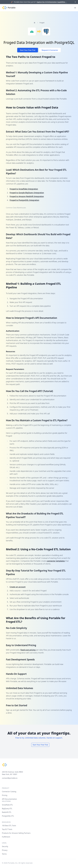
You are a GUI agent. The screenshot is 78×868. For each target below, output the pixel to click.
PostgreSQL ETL (8, 816)
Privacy (5, 850)
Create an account (18, 587)
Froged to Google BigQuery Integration (27, 193)
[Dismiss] (75, 2)
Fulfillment (6, 837)
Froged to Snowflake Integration (24, 189)
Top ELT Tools (7, 829)
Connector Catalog (9, 792)
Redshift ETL (7, 812)
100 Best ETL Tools (9, 826)
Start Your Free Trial (28, 50)
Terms (4, 854)
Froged (42, 23)
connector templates (56, 561)
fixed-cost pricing (28, 650)
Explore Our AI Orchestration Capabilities (52, 2)
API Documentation (9, 799)
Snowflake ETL (7, 805)
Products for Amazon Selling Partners (16, 833)
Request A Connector (50, 50)
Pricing (5, 795)
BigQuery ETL (7, 809)
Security (5, 846)
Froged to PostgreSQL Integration (24, 200)
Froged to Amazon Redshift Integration (27, 196)
